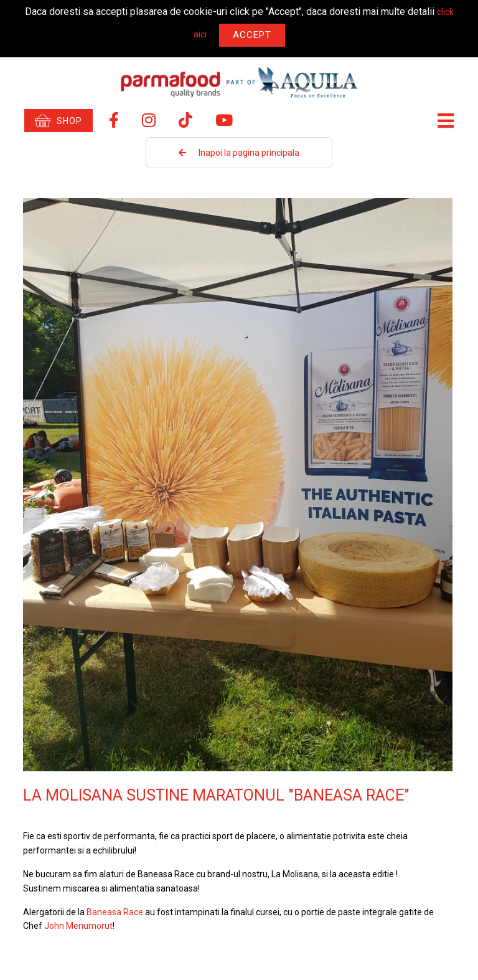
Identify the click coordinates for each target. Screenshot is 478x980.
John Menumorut (78, 926)
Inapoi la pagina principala (239, 153)
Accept (252, 35)
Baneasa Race (115, 912)
